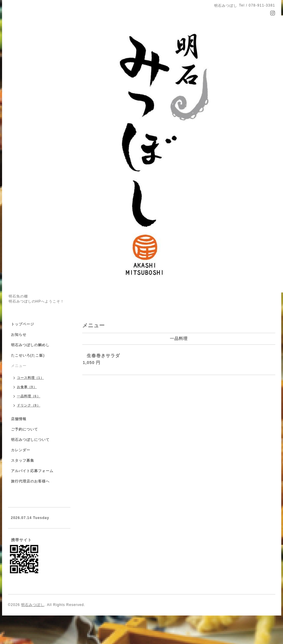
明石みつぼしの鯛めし (30, 345)
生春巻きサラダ (103, 356)
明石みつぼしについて (30, 440)
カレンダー (21, 450)
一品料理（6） (29, 396)
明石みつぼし (33, 605)
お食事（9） (27, 387)
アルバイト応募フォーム (32, 471)
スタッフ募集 (23, 461)
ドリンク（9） (29, 405)
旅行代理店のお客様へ (30, 481)
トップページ (23, 324)
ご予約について (24, 429)
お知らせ (19, 335)
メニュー (19, 366)
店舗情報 (19, 419)
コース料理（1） (30, 378)
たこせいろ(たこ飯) (28, 355)
